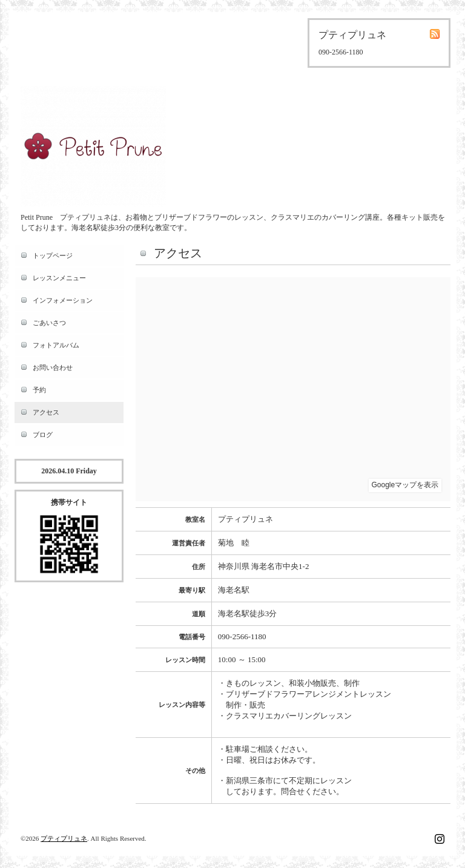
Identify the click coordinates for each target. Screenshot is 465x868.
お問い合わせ (53, 367)
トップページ (53, 255)
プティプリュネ (64, 838)
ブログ (43, 435)
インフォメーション (63, 300)
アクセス (46, 412)
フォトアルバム (56, 345)
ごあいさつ (49, 323)
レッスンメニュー (59, 278)
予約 (39, 390)
